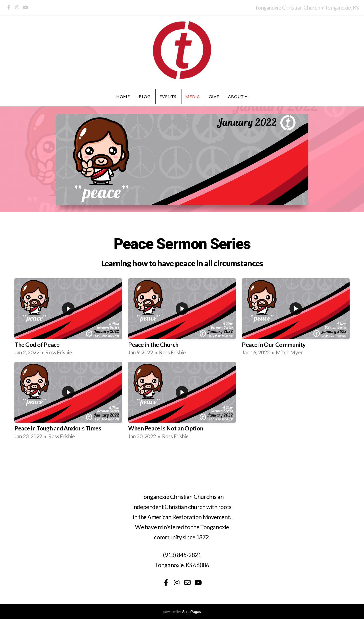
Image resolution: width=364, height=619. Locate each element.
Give (214, 96)
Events (168, 96)
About (238, 96)
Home (123, 96)
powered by (182, 612)
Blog (145, 96)
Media (193, 96)
